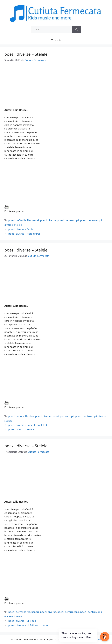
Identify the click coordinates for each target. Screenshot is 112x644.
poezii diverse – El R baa (22, 621)
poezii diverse (48, 220)
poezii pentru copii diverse (91, 416)
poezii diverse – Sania (21, 229)
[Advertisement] (56, 88)
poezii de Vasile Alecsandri (24, 220)
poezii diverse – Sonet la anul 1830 (28, 425)
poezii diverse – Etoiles (21, 429)
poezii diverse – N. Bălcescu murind (29, 625)
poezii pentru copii (68, 220)
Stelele (18, 225)
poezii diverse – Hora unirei (24, 234)
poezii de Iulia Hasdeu (21, 416)
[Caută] (76, 29)
